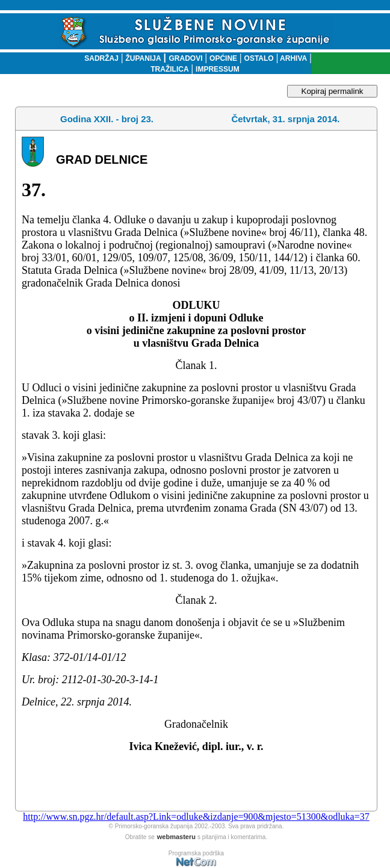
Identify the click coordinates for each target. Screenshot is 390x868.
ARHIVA (292, 58)
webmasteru (176, 837)
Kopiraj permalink (333, 91)
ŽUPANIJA (143, 58)
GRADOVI (186, 58)
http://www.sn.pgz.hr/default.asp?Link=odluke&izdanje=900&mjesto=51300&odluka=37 (196, 817)
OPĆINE (223, 58)
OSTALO (259, 58)
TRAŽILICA (169, 69)
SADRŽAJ (98, 58)
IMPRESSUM (218, 69)
